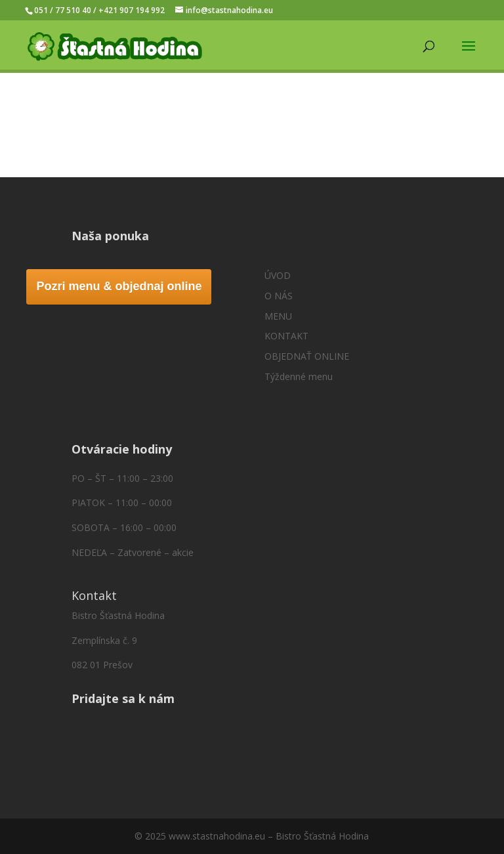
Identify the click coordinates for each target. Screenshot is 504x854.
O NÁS (279, 296)
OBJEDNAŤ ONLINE (307, 356)
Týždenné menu (299, 376)
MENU (278, 316)
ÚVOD (278, 275)
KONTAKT (286, 336)
